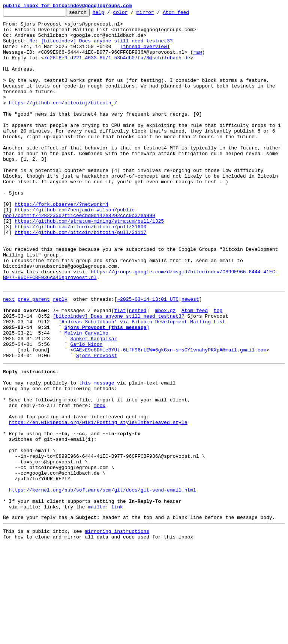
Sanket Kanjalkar (94, 403)
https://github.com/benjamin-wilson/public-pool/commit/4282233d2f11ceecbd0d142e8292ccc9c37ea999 (79, 253)
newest (190, 355)
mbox (100, 481)
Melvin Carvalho (86, 396)
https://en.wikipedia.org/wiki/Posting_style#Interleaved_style (98, 501)
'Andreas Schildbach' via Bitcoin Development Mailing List (142, 382)
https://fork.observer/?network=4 (61, 243)
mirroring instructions (117, 629)
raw (197, 61)
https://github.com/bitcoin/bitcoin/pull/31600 (80, 270)
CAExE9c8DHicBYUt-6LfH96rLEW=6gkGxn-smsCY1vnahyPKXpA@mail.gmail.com (170, 416)
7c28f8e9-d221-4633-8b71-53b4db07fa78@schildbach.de (117, 68)
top (218, 369)
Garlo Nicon (86, 409)
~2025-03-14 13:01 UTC (148, 355)
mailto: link (105, 602)
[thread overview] (145, 54)
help (110, 14)
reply (60, 355)
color (132, 14)
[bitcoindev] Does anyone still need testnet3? (119, 376)
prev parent (34, 355)
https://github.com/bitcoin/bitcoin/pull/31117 (80, 277)
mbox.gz (166, 369)
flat (120, 369)
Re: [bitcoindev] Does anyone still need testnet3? (101, 47)
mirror (157, 14)
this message (97, 454)
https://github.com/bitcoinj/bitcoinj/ (63, 122)
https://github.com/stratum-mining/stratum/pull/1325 (89, 264)
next (9, 355)
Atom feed (187, 14)
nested (137, 369)
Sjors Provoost (97, 423)
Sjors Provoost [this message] (107, 389)
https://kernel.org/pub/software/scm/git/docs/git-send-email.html (103, 582)
